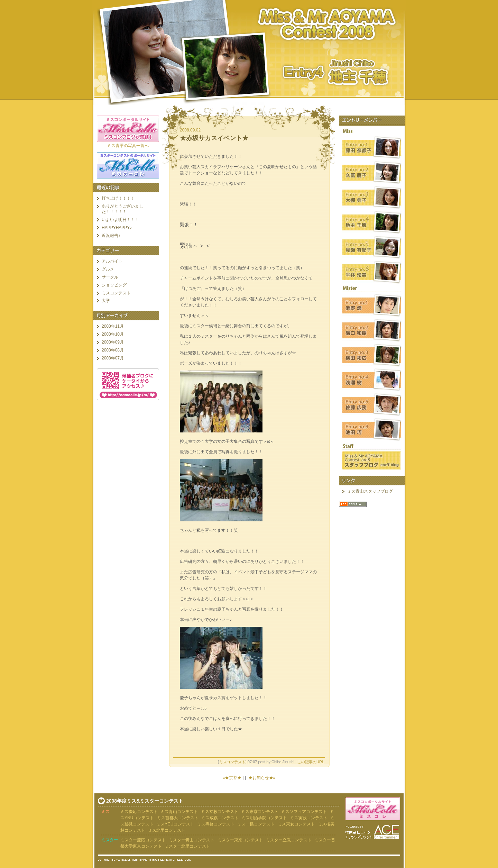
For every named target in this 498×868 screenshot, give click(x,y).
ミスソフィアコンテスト (304, 812)
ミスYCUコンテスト (175, 824)
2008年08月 (113, 350)
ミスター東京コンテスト (240, 840)
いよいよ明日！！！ (120, 220)
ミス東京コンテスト (260, 812)
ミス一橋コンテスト (256, 824)
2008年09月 (113, 342)
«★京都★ (232, 778)
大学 (106, 301)
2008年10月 (113, 334)
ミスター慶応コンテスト (143, 840)
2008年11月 (113, 326)
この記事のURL (311, 762)
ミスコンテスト (232, 762)
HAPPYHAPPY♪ (117, 228)
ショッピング (114, 285)
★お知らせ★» (262, 778)
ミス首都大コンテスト (178, 818)
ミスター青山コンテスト (192, 840)
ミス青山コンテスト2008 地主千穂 (249, 53)
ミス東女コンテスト (296, 824)
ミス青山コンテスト (179, 812)
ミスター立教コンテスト (289, 840)
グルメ (108, 269)
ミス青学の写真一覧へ (128, 146)
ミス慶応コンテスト (139, 812)
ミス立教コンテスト (220, 812)
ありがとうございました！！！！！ (122, 209)
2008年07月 (113, 358)
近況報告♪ (111, 236)
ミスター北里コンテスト (187, 846)
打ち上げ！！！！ (118, 198)
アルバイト (112, 261)
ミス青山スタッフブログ (370, 491)
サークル (110, 277)
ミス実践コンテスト (309, 818)
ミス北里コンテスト (167, 830)
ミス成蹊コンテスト (220, 818)
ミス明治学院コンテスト (264, 818)
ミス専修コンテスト (216, 824)
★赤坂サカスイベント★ (214, 138)
